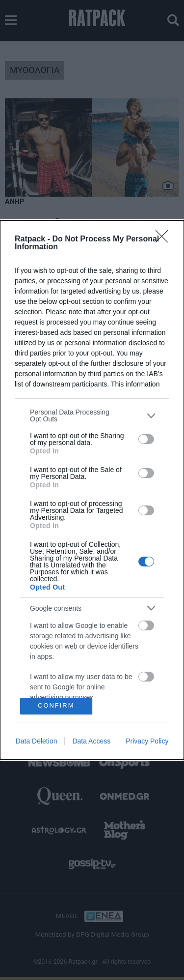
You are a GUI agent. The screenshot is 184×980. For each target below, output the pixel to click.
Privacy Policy (147, 741)
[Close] (165, 239)
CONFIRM (56, 706)
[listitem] (92, 416)
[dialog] (92, 490)
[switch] (146, 439)
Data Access (91, 741)
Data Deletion (37, 741)
